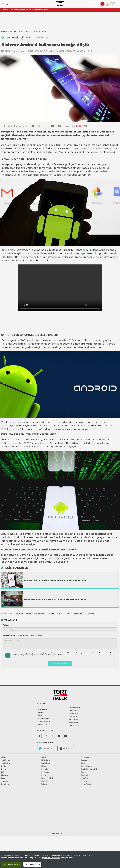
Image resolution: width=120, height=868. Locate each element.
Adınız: (6, 625)
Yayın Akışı (85, 778)
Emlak (4, 778)
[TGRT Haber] (60, 4)
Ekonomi (5, 775)
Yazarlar (84, 781)
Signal (114, 145)
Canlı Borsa (6, 760)
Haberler (5, 31)
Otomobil (45, 781)
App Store (66, 748)
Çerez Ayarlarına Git (32, 864)
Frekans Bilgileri (44, 718)
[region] (60, 859)
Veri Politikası (73, 720)
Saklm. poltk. (43, 724)
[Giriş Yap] (102, 4)
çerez (44, 855)
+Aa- (67, 126)
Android (6, 145)
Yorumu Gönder (60, 664)
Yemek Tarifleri (86, 784)
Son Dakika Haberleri (89, 769)
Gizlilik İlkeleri (73, 711)
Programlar (85, 757)
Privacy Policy (73, 714)
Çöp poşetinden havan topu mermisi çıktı (29, 10)
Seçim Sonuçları (87, 766)
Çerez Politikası (44, 721)
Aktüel (4, 757)
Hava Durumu (6, 784)
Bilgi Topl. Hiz (73, 717)
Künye (41, 712)
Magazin (44, 769)
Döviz (3, 766)
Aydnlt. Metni (73, 723)
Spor (83, 772)
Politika (44, 784)
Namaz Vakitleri (47, 778)
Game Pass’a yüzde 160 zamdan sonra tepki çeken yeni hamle (55, 599)
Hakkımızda (43, 709)
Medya (44, 775)
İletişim (41, 715)
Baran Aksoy (42, 37)
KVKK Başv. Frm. (74, 726)
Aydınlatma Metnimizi (51, 858)
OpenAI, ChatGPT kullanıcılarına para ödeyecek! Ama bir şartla (55, 580)
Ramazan (84, 760)
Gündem (4, 781)
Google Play (46, 748)
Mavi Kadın (45, 772)
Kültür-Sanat (46, 760)
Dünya (4, 769)
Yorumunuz (23, 636)
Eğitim (4, 772)
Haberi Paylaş (12, 126)
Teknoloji (13, 31)
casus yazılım (49, 340)
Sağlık (83, 763)
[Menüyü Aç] (7, 4)
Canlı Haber (6, 763)
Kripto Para (45, 763)
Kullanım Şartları (74, 708)
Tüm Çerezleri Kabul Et (11, 864)
